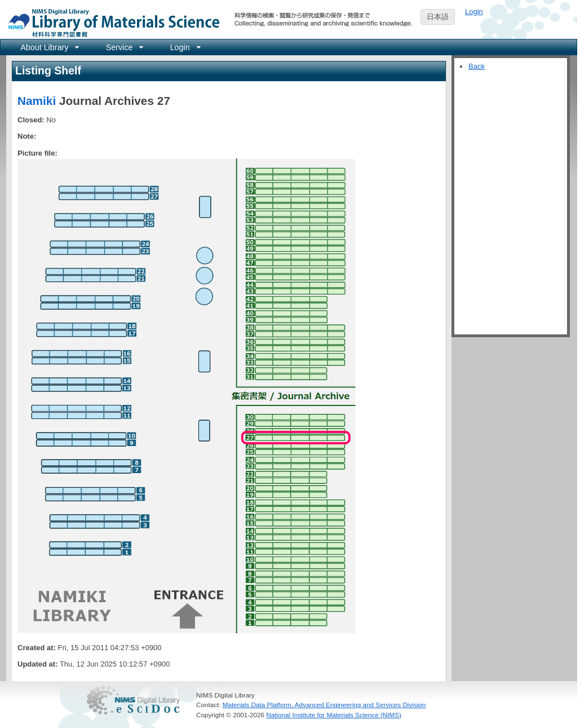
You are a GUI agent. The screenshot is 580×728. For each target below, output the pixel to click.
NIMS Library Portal (110, 22)
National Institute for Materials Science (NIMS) (334, 715)
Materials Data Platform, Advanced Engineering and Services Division (324, 705)
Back (477, 66)
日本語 (438, 17)
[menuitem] (49, 47)
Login (474, 12)
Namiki (37, 101)
